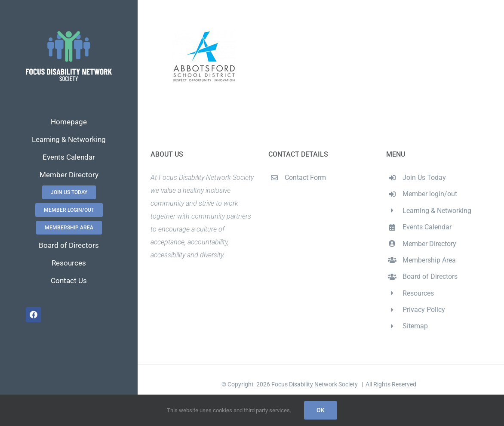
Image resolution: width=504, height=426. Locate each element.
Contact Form (305, 177)
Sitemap (415, 326)
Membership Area (429, 260)
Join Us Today (424, 177)
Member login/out (430, 194)
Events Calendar (427, 227)
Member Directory (429, 244)
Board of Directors (430, 276)
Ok (321, 410)
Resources (418, 293)
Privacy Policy (424, 310)
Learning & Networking (437, 211)
